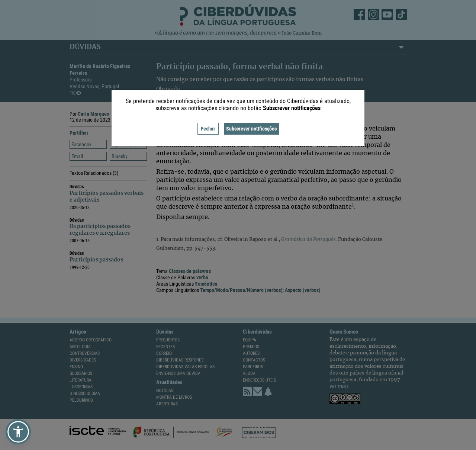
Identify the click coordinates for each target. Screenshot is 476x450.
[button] (18, 432)
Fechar (208, 128)
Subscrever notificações (251, 128)
